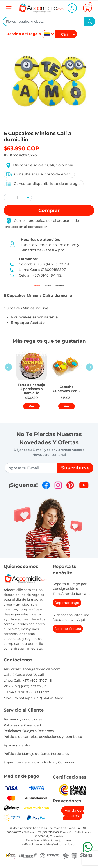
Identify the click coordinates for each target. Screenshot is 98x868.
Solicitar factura (68, 632)
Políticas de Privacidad (22, 729)
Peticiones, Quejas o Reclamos (29, 735)
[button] (7, 198)
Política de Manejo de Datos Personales (36, 758)
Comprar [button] (49, 210)
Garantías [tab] (44, 288)
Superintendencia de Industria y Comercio (39, 766)
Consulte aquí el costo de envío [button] (38, 174)
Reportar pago (67, 606)
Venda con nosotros (74, 817)
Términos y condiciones (23, 723)
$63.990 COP (22, 148)
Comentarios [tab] (72, 288)
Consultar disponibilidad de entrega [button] (43, 184)
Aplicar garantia (17, 749)
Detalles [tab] (22, 288)
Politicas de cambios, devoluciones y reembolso (43, 741)
